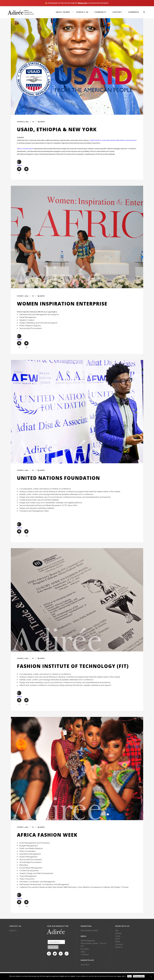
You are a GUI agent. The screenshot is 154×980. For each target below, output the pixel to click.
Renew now (82, 3)
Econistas (85, 949)
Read (118, 942)
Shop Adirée (85, 965)
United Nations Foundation (58, 478)
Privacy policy (139, 976)
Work (118, 939)
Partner (118, 933)
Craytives (85, 954)
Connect (119, 944)
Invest (118, 936)
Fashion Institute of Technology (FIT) (73, 666)
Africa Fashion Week (47, 835)
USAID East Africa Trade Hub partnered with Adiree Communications (113, 140)
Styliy (83, 952)
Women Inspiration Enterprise (62, 304)
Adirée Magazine (88, 941)
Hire (117, 931)
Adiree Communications (25, 149)
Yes (129, 976)
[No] (151, 977)
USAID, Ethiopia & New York (57, 129)
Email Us (13, 931)
